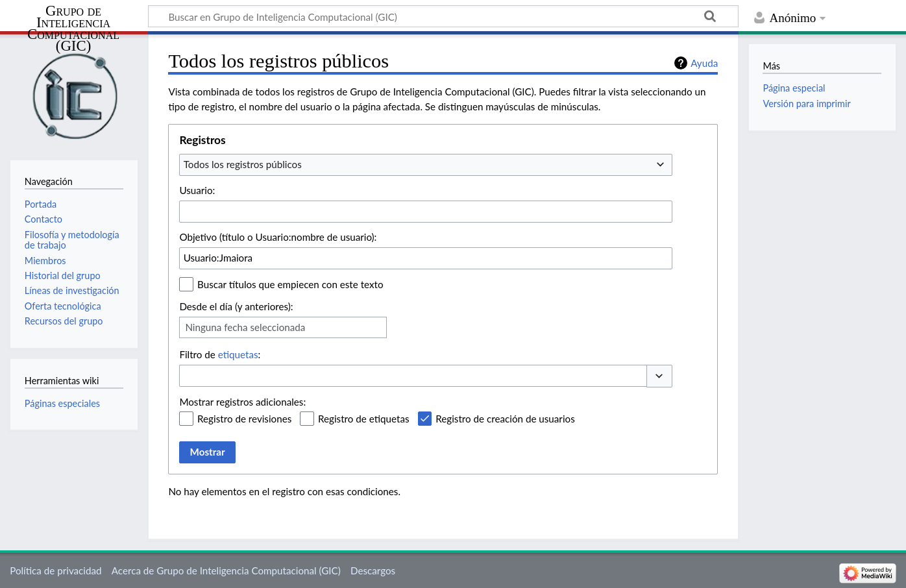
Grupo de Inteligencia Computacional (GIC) (73, 29)
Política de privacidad (55, 570)
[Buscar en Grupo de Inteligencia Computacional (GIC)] (443, 16)
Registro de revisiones (244, 419)
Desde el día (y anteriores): (236, 306)
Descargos (373, 570)
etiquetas (238, 354)
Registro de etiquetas (364, 419)
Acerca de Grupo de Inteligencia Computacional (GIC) (226, 570)
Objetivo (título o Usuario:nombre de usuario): (278, 237)
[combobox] (426, 165)
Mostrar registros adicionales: (242, 402)
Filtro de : (220, 354)
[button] (659, 376)
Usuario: (197, 190)
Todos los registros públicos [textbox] (243, 164)
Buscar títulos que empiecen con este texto (290, 284)
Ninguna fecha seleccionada (245, 327)
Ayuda (704, 63)
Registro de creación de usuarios (505, 419)
